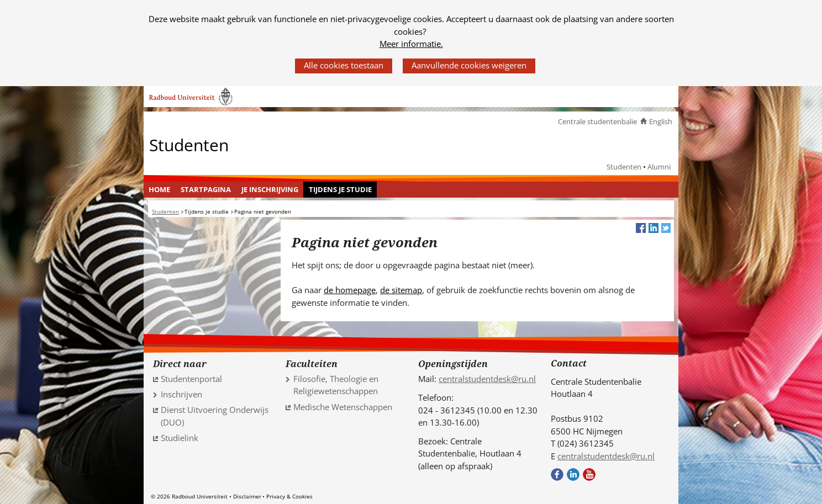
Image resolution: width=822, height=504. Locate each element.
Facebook (557, 474)
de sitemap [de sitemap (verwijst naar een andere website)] (401, 290)
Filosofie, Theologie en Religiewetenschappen (336, 385)
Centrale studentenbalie (597, 121)
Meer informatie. (411, 44)
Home (159, 189)
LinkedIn (573, 474)
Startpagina (206, 189)
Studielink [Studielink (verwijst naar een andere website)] (180, 438)
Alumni (659, 167)
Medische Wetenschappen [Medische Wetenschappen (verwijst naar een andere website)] (343, 407)
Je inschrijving (270, 189)
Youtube (589, 474)
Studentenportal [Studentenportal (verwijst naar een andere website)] (191, 379)
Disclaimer (247, 496)
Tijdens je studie (340, 189)
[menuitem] (160, 190)
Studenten (189, 144)
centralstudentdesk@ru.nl (487, 379)
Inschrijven (181, 394)
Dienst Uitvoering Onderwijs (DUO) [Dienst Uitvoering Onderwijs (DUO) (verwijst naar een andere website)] (215, 416)
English (661, 121)
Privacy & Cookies (289, 496)
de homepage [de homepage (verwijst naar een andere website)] (350, 290)
